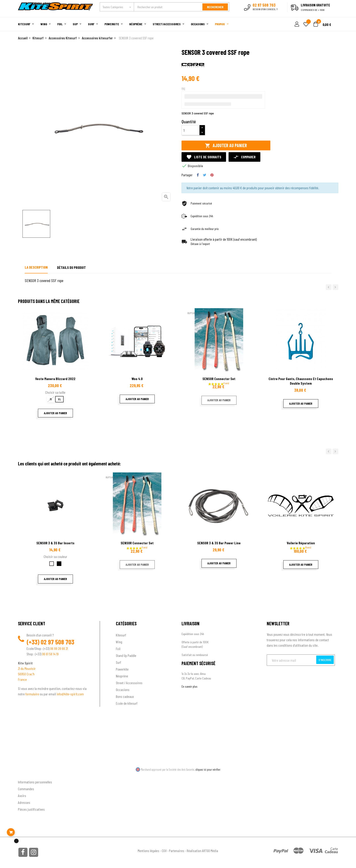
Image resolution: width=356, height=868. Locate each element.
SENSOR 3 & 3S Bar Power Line (219, 543)
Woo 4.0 (137, 379)
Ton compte (26, 774)
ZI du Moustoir (27, 668)
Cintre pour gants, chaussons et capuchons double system (301, 381)
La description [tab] (36, 267)
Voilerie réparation (301, 543)
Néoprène (122, 676)
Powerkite (122, 669)
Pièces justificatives (31, 809)
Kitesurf (121, 635)
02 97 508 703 (57, 642)
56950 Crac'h (26, 674)
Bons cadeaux (125, 696)
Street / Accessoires (129, 683)
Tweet (205, 175)
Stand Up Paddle (126, 655)
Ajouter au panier (226, 145)
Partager (198, 175)
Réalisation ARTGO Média (202, 851)
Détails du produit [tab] (71, 267)
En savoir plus (189, 686)
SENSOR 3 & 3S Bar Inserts (55, 543)
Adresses (24, 802)
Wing (119, 642)
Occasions (123, 689)
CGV (164, 851)
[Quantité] (191, 130)
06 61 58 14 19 (50, 654)
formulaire (33, 694)
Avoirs (22, 796)
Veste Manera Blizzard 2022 (55, 379)
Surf (118, 662)
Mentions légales (148, 851)
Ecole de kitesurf (127, 703)
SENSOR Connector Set (219, 379)
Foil (118, 648)
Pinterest (212, 175)
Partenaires (177, 851)
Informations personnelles (35, 782)
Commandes (26, 789)
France (22, 679)
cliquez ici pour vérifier (208, 769)
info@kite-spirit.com (70, 694)
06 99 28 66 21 (59, 648)
